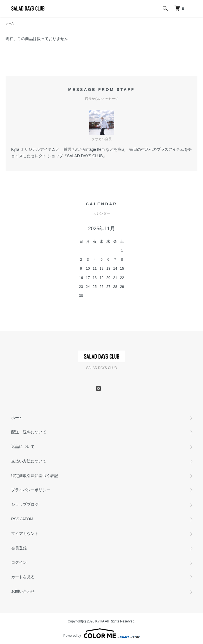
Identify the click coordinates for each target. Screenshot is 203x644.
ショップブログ (25, 504)
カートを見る (23, 577)
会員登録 (19, 548)
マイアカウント (25, 533)
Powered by (101, 633)
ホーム (10, 23)
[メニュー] (195, 8)
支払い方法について (29, 461)
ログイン (19, 562)
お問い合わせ (23, 591)
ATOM (28, 519)
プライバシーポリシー (31, 490)
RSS (15, 519)
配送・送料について (29, 432)
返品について (23, 446)
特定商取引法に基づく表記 (35, 476)
